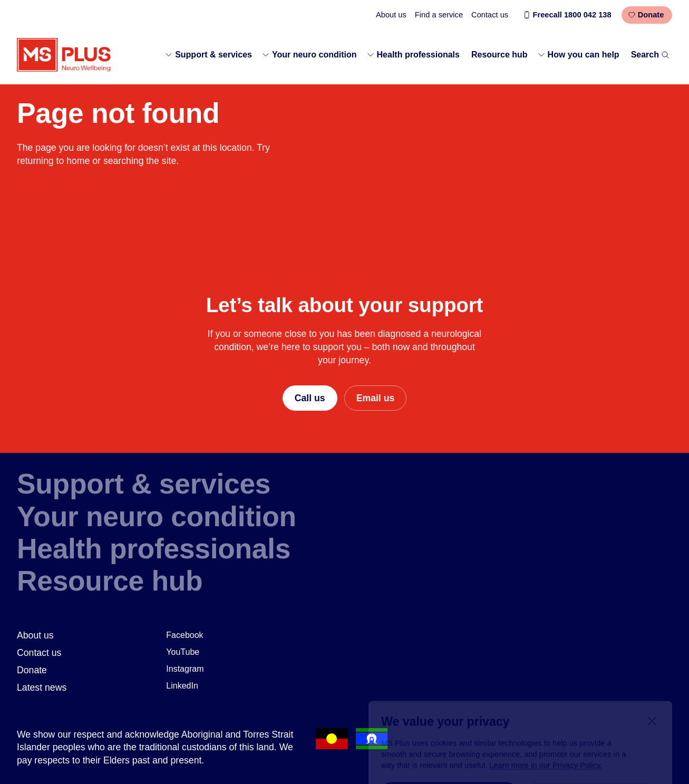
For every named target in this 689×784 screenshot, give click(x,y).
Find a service (439, 15)
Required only (591, 743)
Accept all (449, 743)
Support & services (208, 55)
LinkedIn (182, 686)
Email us (376, 398)
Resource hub (499, 55)
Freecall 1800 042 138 (567, 15)
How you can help (578, 55)
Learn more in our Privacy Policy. (546, 715)
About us (391, 15)
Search (650, 55)
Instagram (185, 669)
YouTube (183, 652)
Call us (310, 398)
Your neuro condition (309, 55)
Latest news (42, 688)
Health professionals (413, 55)
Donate (646, 15)
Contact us (490, 15)
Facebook (185, 635)
